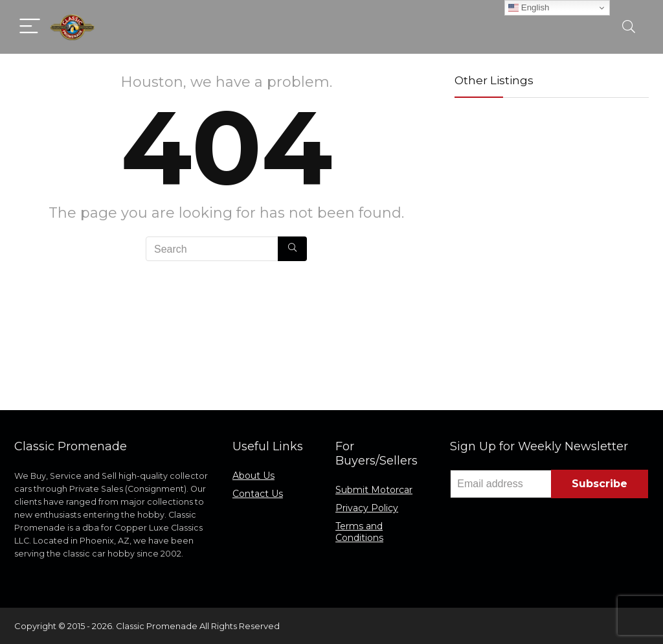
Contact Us (258, 494)
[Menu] (30, 27)
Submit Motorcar (374, 490)
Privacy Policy (367, 508)
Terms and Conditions (359, 532)
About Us (253, 476)
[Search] (629, 27)
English (529, 8)
